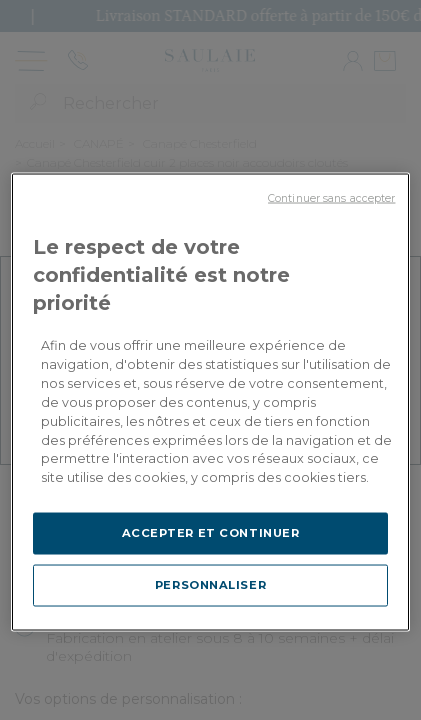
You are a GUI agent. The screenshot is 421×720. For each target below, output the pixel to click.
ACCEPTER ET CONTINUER (211, 533)
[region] (211, 402)
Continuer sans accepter (331, 198)
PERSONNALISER (210, 585)
